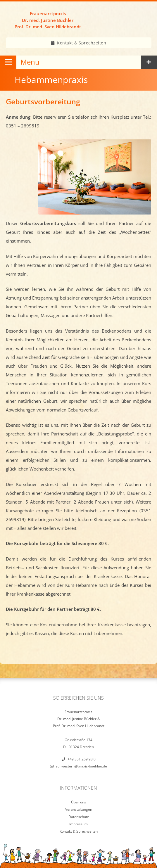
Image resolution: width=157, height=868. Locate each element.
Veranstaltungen (79, 809)
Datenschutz (79, 817)
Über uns (78, 802)
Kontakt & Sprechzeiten (82, 43)
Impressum (78, 824)
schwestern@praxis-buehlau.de (81, 766)
